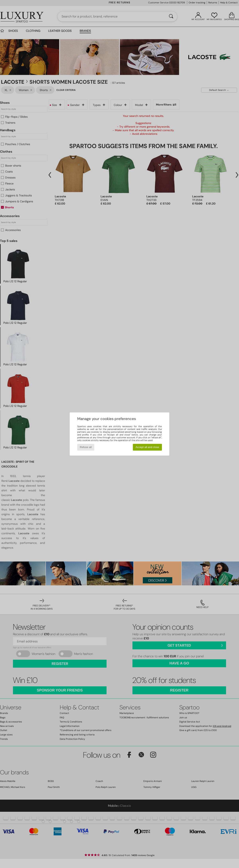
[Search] (171, 16)
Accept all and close (147, 447)
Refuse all (86, 447)
